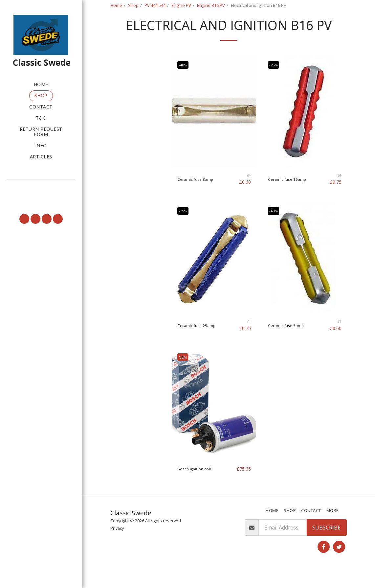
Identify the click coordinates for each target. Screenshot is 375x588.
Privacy (117, 545)
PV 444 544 (155, 5)
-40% (185, 81)
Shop (133, 5)
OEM (185, 373)
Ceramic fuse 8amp (201, 196)
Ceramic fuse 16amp (293, 196)
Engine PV (181, 5)
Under (128, 113)
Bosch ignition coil (200, 485)
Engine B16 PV (211, 5)
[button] (41, 188)
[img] (214, 128)
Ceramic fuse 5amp (291, 342)
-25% (275, 81)
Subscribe (326, 545)
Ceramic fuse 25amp (202, 342)
